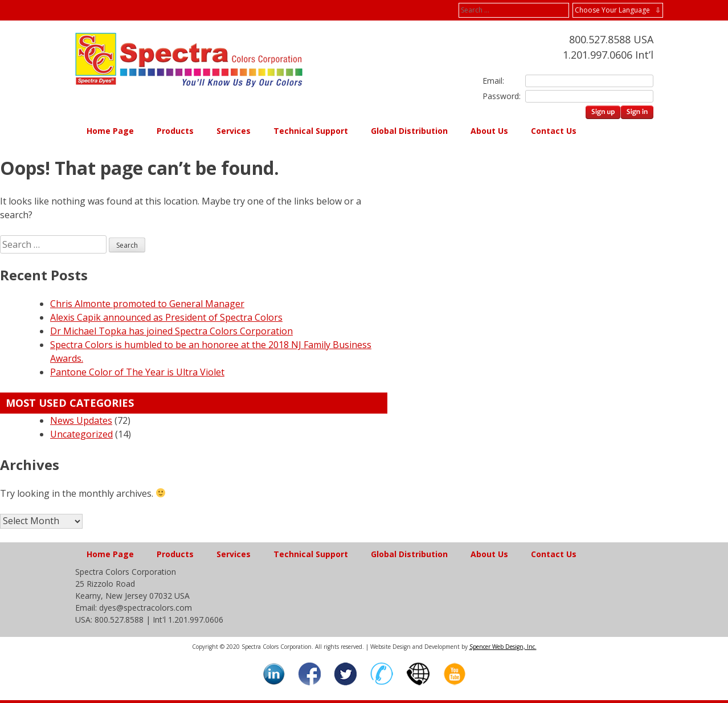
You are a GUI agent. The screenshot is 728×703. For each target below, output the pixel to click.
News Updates (81, 420)
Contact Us (554, 131)
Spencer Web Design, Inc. (503, 647)
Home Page (110, 131)
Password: (500, 96)
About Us (489, 131)
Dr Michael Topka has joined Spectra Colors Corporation (171, 331)
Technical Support (311, 131)
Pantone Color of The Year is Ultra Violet (137, 372)
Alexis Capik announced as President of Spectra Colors (166, 317)
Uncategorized (81, 434)
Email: (493, 81)
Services (234, 131)
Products (175, 131)
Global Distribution (409, 131)
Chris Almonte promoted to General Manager (147, 304)
